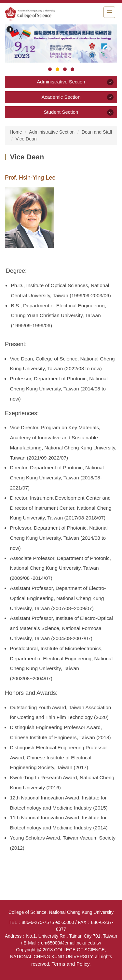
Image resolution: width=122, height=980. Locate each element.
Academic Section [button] (61, 97)
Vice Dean (26, 139)
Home (16, 132)
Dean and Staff (97, 132)
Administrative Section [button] (61, 82)
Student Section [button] (61, 112)
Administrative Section (52, 132)
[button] (10, 29)
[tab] (50, 69)
